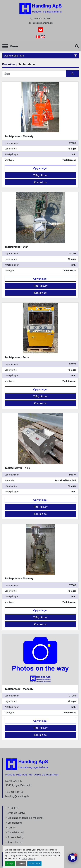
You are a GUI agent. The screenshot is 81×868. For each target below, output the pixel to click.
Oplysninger (40, 168)
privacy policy (28, 858)
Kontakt (12, 828)
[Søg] (34, 74)
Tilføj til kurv (40, 175)
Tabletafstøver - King (17, 468)
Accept (10, 864)
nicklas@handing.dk (42, 23)
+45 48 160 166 (42, 19)
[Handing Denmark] (27, 764)
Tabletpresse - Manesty (19, 136)
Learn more (34, 864)
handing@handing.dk (17, 796)
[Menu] (5, 46)
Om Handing (15, 823)
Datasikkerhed (16, 832)
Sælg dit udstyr (16, 813)
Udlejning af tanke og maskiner (25, 818)
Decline (21, 864)
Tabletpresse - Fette (17, 357)
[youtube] (41, 30)
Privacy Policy (16, 837)
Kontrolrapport (16, 842)
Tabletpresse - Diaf (16, 247)
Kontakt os (40, 182)
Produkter (13, 808)
